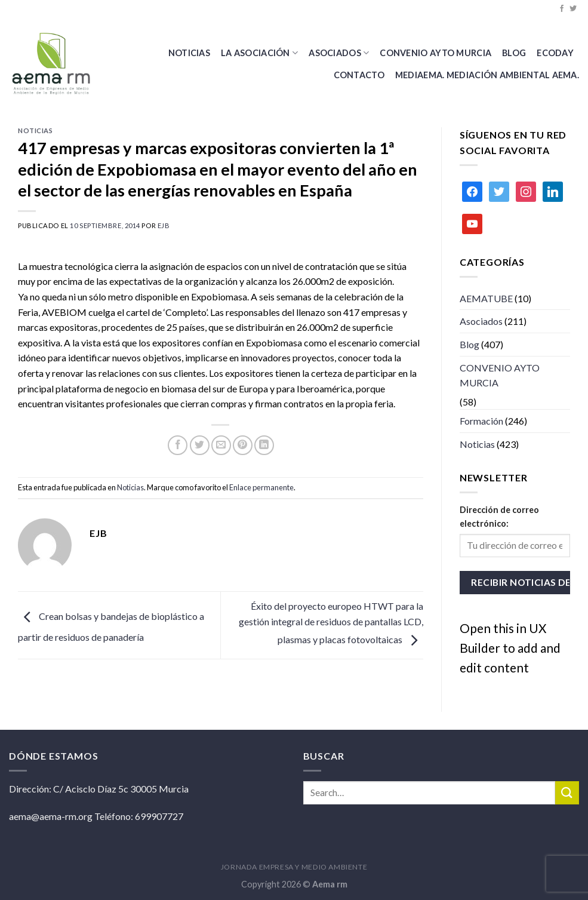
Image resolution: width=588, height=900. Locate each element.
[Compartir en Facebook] (178, 445)
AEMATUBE (486, 298)
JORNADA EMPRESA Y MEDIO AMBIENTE (294, 867)
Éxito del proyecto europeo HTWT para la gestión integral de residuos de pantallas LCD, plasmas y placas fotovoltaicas (331, 622)
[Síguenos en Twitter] (573, 9)
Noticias (189, 53)
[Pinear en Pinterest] (243, 445)
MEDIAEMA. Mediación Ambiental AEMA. (487, 75)
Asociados (339, 53)
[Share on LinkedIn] (264, 445)
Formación (481, 421)
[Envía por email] (221, 445)
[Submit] (567, 793)
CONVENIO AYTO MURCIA (435, 53)
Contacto (359, 75)
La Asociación (259, 53)
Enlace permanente (261, 487)
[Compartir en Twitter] (200, 445)
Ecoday (555, 53)
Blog (470, 344)
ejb (164, 225)
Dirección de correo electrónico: (499, 517)
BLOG (514, 53)
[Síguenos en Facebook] (562, 9)
